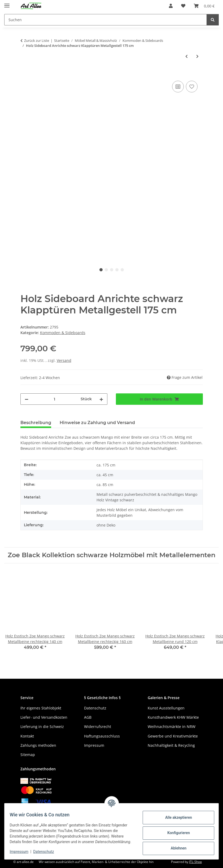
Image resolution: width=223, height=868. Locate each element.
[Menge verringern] (27, 399)
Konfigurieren (175, 830)
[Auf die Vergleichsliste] (178, 87)
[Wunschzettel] (183, 6)
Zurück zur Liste (37, 41)
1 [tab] (101, 270)
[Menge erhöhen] (101, 399)
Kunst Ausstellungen (166, 708)
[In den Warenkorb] (25, 74)
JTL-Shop (195, 862)
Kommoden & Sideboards (63, 333)
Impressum (22, 852)
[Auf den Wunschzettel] (192, 87)
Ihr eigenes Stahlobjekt (41, 708)
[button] (171, 6)
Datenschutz (47, 852)
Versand (64, 360)
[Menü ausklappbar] (7, 3)
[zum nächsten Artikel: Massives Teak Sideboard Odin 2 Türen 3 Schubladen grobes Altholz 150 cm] (197, 56)
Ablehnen (175, 846)
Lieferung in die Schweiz (42, 727)
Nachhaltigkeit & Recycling (171, 745)
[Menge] (54, 399)
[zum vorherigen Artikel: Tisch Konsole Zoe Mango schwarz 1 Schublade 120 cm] (187, 56)
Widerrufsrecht (98, 727)
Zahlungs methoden (38, 745)
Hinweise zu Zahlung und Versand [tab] (97, 423)
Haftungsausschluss (102, 736)
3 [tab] (112, 270)
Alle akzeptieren (175, 815)
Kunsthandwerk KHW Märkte (173, 717)
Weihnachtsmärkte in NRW (172, 727)
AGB (88, 717)
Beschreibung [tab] (36, 423)
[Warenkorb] (204, 6)
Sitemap (28, 755)
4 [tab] (117, 270)
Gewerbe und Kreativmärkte (173, 736)
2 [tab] (106, 270)
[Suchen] (106, 20)
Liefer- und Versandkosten (44, 717)
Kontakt (27, 736)
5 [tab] (122, 270)
